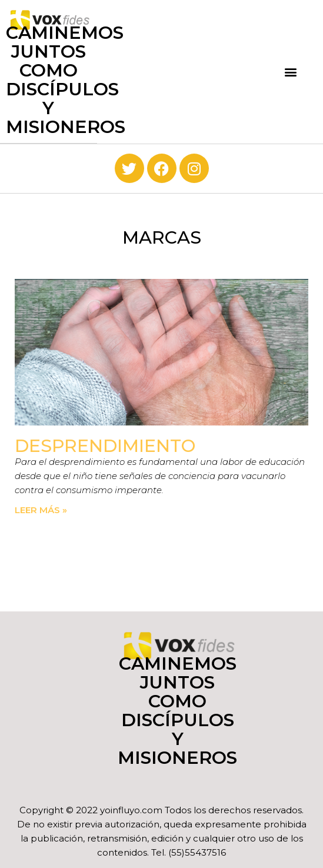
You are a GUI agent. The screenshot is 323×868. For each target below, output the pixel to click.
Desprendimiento (105, 446)
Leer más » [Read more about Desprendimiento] (41, 510)
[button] (291, 71)
